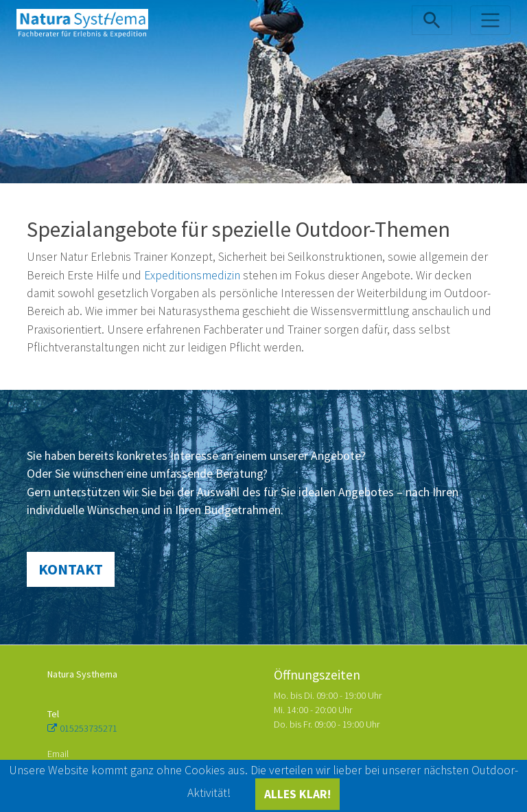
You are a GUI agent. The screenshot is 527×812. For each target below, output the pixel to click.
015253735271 (89, 728)
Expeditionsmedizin (192, 275)
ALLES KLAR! (297, 794)
